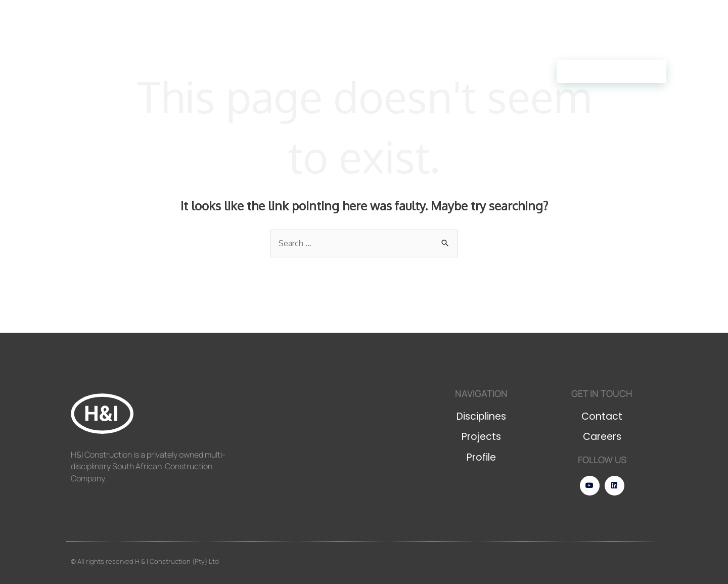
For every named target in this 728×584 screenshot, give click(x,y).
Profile (203, 72)
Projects (148, 71)
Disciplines (84, 72)
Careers (259, 71)
